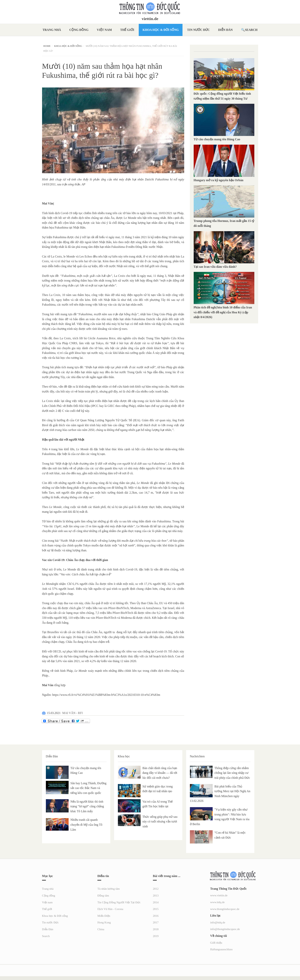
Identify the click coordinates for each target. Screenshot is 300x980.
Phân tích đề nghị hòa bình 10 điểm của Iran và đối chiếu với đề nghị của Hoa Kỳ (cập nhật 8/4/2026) (223, 312)
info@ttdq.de (218, 922)
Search (251, 30)
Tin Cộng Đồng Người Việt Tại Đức (119, 902)
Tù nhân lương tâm (109, 889)
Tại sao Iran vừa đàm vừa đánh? (215, 267)
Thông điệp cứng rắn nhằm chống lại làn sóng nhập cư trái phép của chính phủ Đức (232, 773)
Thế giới (127, 30)
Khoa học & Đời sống (161, 30)
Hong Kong (104, 922)
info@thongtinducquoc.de (225, 929)
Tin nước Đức (198, 30)
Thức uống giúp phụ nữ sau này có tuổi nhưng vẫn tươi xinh (160, 822)
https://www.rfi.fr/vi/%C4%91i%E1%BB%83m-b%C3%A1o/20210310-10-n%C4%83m (106, 695)
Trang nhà (52, 30)
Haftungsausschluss (221, 949)
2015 (156, 909)
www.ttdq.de (217, 902)
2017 (156, 922)
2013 (156, 896)
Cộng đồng (79, 30)
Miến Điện (104, 916)
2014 (156, 902)
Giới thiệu (216, 943)
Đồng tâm (103, 896)
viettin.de (150, 19)
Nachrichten (197, 756)
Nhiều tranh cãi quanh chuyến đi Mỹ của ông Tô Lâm (86, 825)
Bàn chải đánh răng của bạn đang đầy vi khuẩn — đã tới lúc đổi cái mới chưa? (160, 773)
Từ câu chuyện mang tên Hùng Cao (217, 139)
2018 (156, 929)
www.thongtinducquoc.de (225, 909)
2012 (156, 889)
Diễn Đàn (225, 30)
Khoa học (124, 756)
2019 (156, 936)
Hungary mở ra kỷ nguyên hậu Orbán (219, 180)
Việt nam (104, 30)
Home (47, 46)
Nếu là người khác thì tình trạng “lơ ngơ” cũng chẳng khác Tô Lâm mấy (87, 806)
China (101, 929)
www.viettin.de (219, 895)
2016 (156, 916)
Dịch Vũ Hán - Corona (110, 909)
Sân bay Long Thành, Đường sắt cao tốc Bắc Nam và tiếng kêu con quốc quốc (89, 788)
